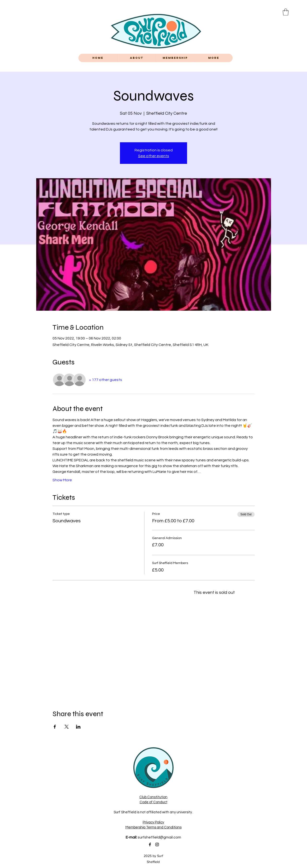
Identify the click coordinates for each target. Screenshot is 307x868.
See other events (154, 156)
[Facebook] (150, 844)
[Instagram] (157, 844)
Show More (62, 480)
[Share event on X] (67, 727)
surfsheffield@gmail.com (159, 837)
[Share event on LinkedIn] (78, 727)
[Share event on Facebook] (55, 727)
